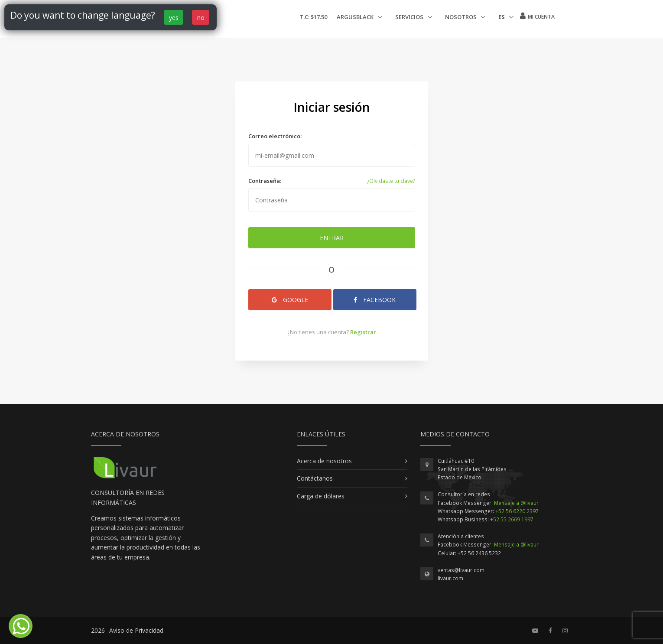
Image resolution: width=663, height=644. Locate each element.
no (201, 18)
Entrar (332, 238)
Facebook (375, 300)
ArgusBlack (356, 17)
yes (174, 18)
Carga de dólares (321, 496)
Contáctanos (315, 478)
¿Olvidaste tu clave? (391, 181)
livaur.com (450, 578)
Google (290, 300)
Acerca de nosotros (324, 461)
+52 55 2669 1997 (512, 519)
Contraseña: (265, 181)
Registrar (363, 332)
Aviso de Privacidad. (137, 630)
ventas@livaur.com (461, 570)
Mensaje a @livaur (516, 503)
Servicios (410, 17)
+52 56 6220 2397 (517, 511)
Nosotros (461, 17)
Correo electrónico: (275, 136)
